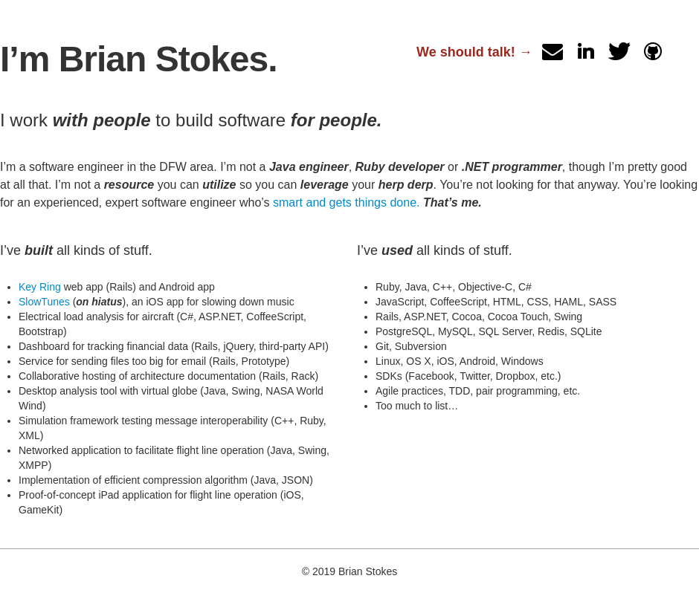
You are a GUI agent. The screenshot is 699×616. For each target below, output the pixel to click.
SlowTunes (44, 302)
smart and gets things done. (346, 202)
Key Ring (40, 287)
